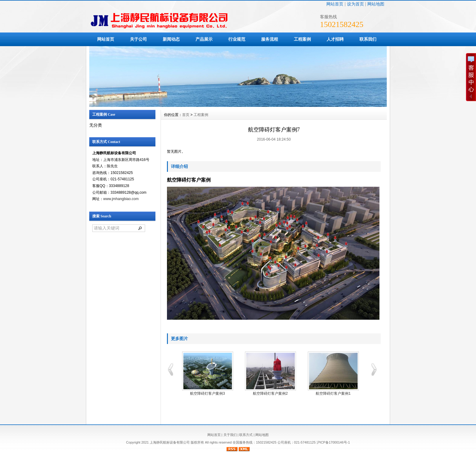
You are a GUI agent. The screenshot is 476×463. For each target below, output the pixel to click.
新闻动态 (171, 39)
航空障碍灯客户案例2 (270, 393)
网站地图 (376, 4)
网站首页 (335, 4)
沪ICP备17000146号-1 (333, 442)
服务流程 (270, 39)
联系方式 (246, 435)
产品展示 (204, 39)
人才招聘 (335, 39)
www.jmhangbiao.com (121, 199)
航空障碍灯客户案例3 (207, 393)
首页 (186, 115)
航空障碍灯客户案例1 (333, 393)
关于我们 (230, 435)
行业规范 (237, 39)
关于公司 (138, 39)
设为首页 (355, 4)
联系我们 (368, 39)
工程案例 (302, 39)
